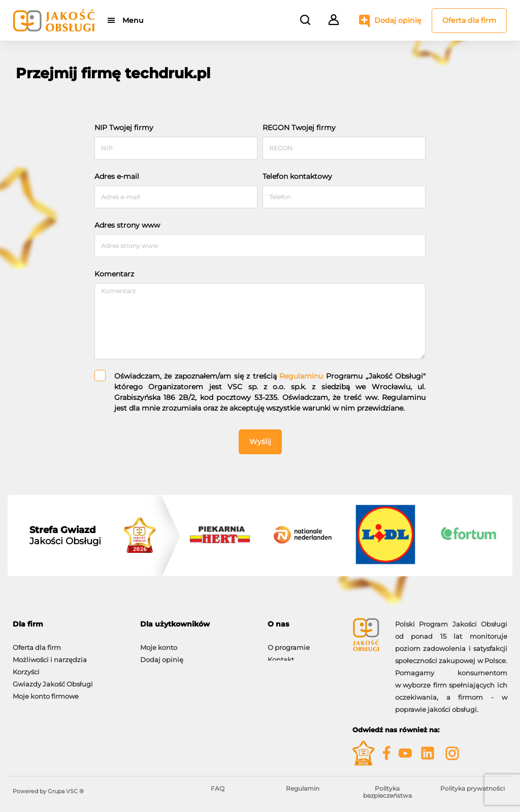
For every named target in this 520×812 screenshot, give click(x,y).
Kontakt (281, 654)
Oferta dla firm (469, 20)
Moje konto (159, 642)
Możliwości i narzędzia (50, 654)
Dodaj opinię (398, 20)
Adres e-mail (117, 176)
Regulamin (303, 788)
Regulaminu (301, 376)
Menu (133, 20)
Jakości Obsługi (65, 536)
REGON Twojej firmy (299, 128)
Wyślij (260, 442)
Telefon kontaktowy (297, 176)
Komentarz (114, 274)
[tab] (69, 624)
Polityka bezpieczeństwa (387, 792)
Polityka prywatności (473, 788)
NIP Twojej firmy (124, 128)
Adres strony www (127, 225)
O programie (289, 642)
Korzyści (26, 667)
